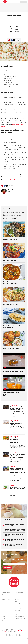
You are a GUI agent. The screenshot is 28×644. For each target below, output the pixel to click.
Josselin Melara (14, 23)
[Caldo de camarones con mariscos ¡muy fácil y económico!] (14, 272)
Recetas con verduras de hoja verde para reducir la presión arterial (18, 489)
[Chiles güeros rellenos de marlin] (14, 361)
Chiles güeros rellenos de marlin (13, 371)
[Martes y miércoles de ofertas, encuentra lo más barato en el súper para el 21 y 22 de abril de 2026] (6, 468)
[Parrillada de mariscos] (14, 229)
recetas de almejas (15, 176)
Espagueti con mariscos (10, 304)
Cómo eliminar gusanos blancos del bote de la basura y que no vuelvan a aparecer (15, 530)
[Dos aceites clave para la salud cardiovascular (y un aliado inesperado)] (6, 455)
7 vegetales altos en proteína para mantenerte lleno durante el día (16, 440)
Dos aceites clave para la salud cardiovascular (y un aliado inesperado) (18, 456)
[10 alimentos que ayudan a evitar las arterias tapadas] (6, 422)
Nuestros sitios (19, 592)
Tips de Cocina (13, 405)
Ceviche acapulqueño (10, 260)
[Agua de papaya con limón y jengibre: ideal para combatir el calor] (14, 383)
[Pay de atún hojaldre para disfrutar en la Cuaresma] (14, 316)
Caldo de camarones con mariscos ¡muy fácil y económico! (14, 282)
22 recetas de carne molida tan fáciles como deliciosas (14, 540)
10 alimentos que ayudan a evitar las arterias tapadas (17, 423)
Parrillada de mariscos (10, 239)
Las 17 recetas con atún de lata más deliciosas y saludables (14, 545)
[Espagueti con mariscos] (14, 295)
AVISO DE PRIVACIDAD (13, 571)
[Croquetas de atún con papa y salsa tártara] (14, 339)
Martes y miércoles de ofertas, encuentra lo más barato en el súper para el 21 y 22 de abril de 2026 (18, 471)
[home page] (5, 2)
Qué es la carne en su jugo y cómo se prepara (14, 535)
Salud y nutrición (14, 420)
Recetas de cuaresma (15, 35)
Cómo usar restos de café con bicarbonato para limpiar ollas (16, 408)
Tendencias (13, 467)
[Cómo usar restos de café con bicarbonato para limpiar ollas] (6, 407)
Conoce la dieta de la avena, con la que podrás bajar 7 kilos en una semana (15, 525)
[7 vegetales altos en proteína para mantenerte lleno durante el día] (6, 438)
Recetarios (13, 486)
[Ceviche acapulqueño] (14, 250)
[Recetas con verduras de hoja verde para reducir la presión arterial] (6, 487)
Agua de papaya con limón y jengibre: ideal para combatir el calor (13, 394)
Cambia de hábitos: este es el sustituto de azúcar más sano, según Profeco (15, 520)
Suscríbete (23, 2)
